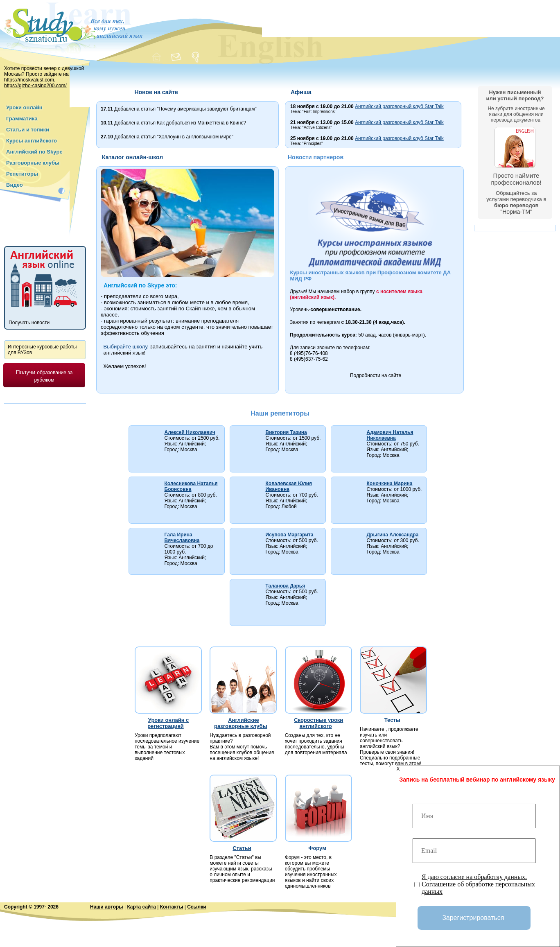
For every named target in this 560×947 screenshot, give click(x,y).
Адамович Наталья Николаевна (390, 435)
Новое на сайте (156, 92)
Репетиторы (22, 174)
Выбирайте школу (125, 347)
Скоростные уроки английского (318, 723)
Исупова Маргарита (290, 535)
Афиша (301, 92)
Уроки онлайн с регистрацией (168, 723)
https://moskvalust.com (29, 80)
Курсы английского (32, 141)
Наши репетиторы (280, 413)
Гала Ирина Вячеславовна (182, 538)
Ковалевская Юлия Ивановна (289, 486)
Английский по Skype (34, 152)
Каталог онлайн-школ (132, 157)
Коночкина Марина (390, 484)
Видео (15, 185)
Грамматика (22, 119)
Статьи (242, 848)
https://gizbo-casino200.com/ (35, 86)
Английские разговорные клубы (241, 723)
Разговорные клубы (33, 163)
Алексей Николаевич (190, 432)
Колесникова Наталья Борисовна (191, 486)
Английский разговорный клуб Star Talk (399, 106)
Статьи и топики (28, 130)
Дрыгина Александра (393, 535)
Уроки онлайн (24, 107)
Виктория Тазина (286, 432)
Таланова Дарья (286, 586)
